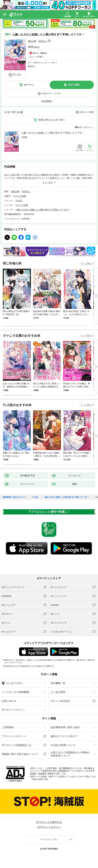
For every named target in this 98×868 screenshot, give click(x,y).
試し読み (17, 75)
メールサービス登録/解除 (15, 692)
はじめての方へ (13, 683)
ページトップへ (49, 839)
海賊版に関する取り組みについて (20, 754)
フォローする (49, 41)
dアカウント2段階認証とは (17, 745)
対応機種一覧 (58, 683)
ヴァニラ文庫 (20, 196)
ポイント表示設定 (60, 701)
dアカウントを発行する (49, 822)
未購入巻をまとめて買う (52, 120)
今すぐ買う (74, 85)
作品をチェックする (51, 93)
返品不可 (31, 66)
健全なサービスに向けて (64, 736)
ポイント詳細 (36, 57)
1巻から (78, 127)
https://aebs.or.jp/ (40, 779)
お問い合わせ (9, 701)
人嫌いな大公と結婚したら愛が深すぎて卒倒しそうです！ (53, 133)
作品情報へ (47, 101)
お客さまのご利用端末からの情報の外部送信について (70, 754)
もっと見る (86, 264)
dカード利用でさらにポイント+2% (41, 63)
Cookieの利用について (63, 745)
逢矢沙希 (32, 41)
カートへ (29, 85)
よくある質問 (58, 692)
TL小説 (19, 201)
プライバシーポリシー (14, 736)
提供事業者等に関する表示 (65, 727)
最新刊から (89, 127)
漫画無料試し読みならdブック (15, 497)
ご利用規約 (8, 727)
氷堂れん (43, 41)
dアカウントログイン (13, 710)
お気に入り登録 (87, 112)
